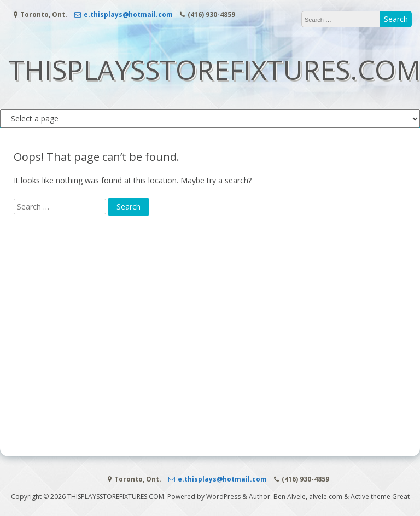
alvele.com (326, 497)
